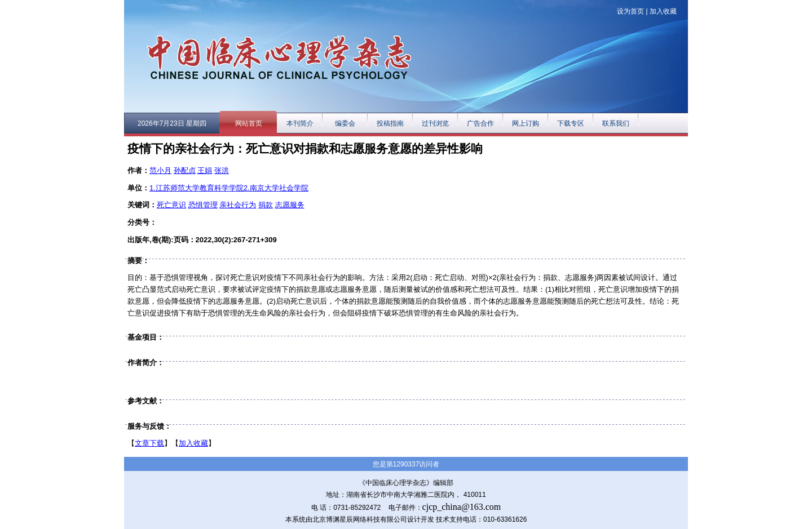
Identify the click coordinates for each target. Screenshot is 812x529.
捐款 (266, 205)
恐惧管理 (203, 205)
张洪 (222, 170)
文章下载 (149, 443)
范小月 (160, 170)
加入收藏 (663, 11)
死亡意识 (171, 205)
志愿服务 (290, 205)
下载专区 (571, 123)
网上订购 (526, 123)
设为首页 (630, 11)
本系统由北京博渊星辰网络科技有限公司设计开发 (360, 519)
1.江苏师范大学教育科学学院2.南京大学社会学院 (229, 188)
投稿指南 (390, 123)
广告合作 (480, 123)
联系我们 (616, 123)
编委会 (345, 123)
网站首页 (249, 123)
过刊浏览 (435, 123)
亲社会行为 (238, 205)
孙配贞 (185, 170)
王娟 (205, 170)
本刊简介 (300, 123)
